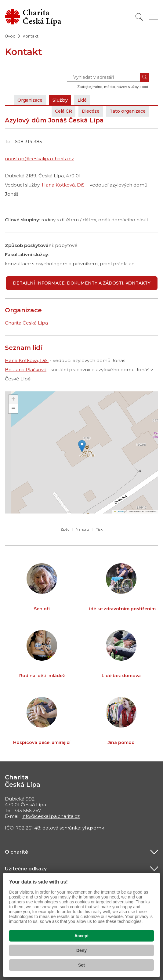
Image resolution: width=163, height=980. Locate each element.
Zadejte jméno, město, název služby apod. (113, 87)
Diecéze (86, 111)
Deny (81, 950)
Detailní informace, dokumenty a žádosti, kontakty (82, 283)
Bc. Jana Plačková (26, 370)
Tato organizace (126, 111)
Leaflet (119, 512)
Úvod (10, 36)
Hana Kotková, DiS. (64, 185)
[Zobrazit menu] (154, 17)
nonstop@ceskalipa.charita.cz (39, 159)
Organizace (31, 100)
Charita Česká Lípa (26, 323)
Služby (63, 100)
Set (81, 965)
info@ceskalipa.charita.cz (51, 816)
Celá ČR (57, 111)
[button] (82, 446)
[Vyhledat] (139, 17)
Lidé (87, 100)
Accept (82, 936)
